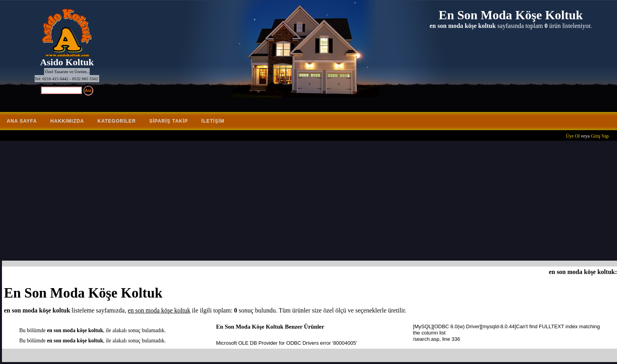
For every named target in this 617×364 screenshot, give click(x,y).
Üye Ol (573, 136)
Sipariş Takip (169, 121)
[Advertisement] (310, 202)
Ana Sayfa (22, 121)
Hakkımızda (67, 121)
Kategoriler (117, 121)
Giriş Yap (600, 136)
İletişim (213, 121)
